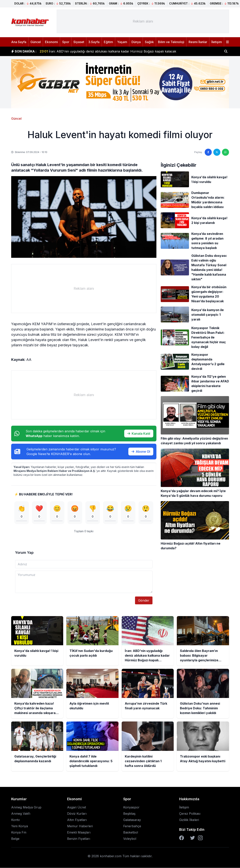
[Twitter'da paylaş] (217, 152)
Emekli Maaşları (79, 833)
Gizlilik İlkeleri (189, 820)
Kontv (16, 820)
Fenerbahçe (132, 826)
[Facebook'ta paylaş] (208, 152)
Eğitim (108, 42)
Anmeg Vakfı (21, 814)
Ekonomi (51, 42)
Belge (15, 839)
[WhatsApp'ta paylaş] (225, 152)
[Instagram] (200, 838)
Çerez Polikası (190, 814)
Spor (66, 42)
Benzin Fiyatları (79, 839)
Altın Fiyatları (77, 820)
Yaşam (122, 42)
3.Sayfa (94, 42)
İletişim (217, 42)
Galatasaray (132, 820)
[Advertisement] (143, 21)
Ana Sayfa (19, 42)
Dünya (136, 42)
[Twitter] (193, 838)
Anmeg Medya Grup (26, 807)
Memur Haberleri (80, 826)
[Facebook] (182, 838)
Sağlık (149, 42)
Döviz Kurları (77, 814)
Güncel (36, 42)
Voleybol (130, 839)
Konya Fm (19, 833)
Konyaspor (131, 807)
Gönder (144, 601)
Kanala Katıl (139, 434)
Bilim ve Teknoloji (171, 42)
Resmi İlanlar (198, 42)
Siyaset (79, 42)
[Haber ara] (226, 51)
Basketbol (131, 833)
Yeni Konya (20, 826)
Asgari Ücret (77, 807)
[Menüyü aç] (227, 42)
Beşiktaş (129, 814)
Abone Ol (141, 452)
